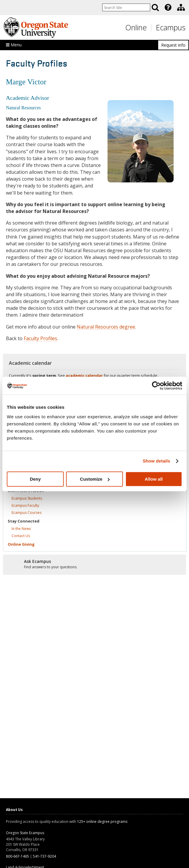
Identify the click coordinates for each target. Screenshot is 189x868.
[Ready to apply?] (94, 564)
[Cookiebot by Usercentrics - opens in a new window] (156, 386)
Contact (21, 536)
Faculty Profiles (40, 338)
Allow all (154, 479)
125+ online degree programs (102, 822)
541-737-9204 (44, 856)
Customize (95, 479)
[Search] (155, 7)
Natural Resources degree (106, 327)
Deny (35, 479)
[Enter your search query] (126, 7)
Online (136, 27)
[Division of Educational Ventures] (181, 7)
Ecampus (171, 27)
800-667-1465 (17, 856)
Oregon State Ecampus (25, 833)
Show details (157, 461)
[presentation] (168, 7)
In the (21, 529)
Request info (173, 45)
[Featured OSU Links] (168, 7)
